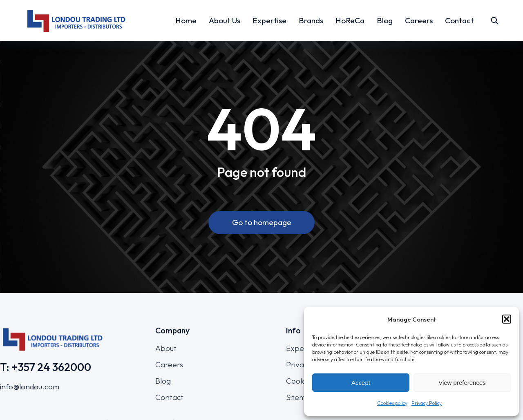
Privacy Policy (427, 403)
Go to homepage (262, 222)
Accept (361, 383)
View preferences (462, 383)
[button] (507, 319)
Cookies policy (392, 403)
